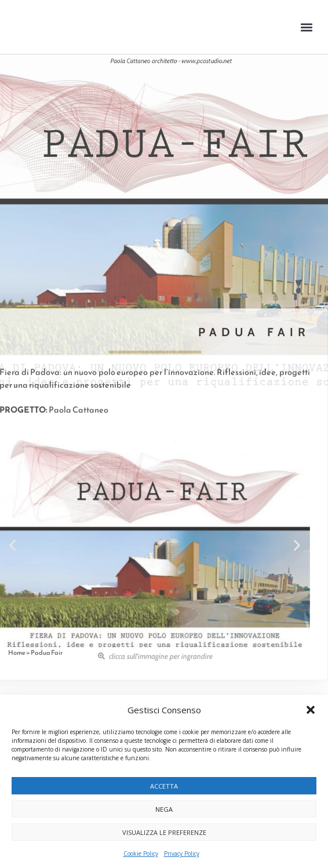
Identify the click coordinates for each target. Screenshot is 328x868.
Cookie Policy (141, 854)
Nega (164, 809)
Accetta (164, 786)
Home (17, 652)
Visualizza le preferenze (164, 832)
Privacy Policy (182, 854)
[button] (311, 710)
